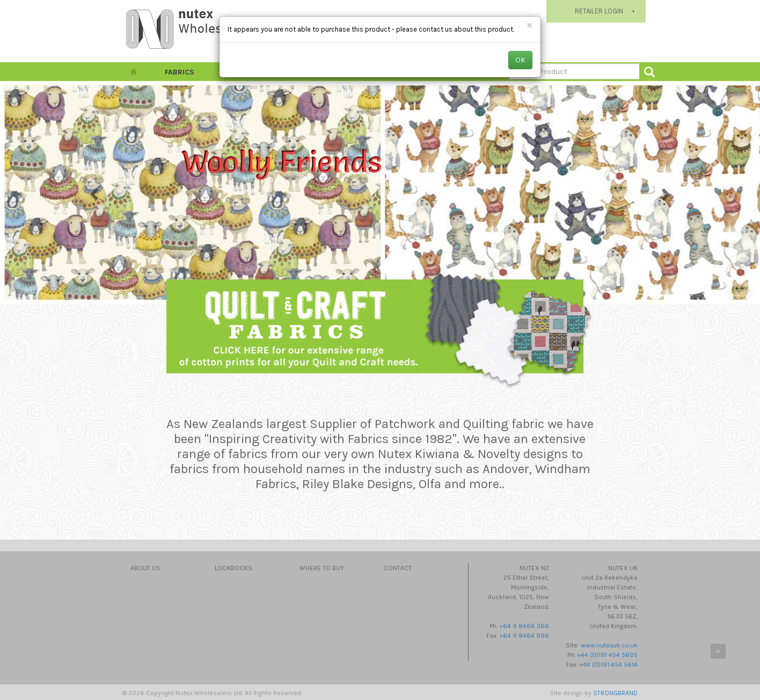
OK (520, 60)
